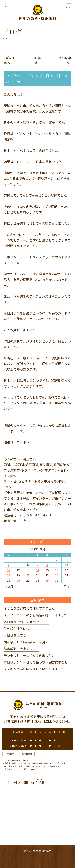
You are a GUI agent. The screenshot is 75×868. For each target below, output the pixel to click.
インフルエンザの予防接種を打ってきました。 (37, 615)
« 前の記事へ (10, 60)
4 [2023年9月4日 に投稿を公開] (9, 565)
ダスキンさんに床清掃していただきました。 (36, 669)
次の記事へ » (65, 60)
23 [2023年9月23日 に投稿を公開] (57, 575)
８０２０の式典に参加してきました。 (31, 608)
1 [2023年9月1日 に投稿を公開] (47, 560)
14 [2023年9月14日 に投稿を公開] (37, 570)
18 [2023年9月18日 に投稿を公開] (9, 575)
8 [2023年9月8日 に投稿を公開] (47, 565)
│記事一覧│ (37, 60)
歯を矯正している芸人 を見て (26, 642)
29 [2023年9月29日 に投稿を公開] (47, 580)
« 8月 (10, 587)
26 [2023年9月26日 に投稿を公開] (18, 580)
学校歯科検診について (20, 629)
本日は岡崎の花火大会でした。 (26, 622)
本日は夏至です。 (16, 635)
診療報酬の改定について (21, 649)
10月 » (65, 587)
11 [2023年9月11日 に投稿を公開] (9, 570)
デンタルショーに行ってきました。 (29, 655)
